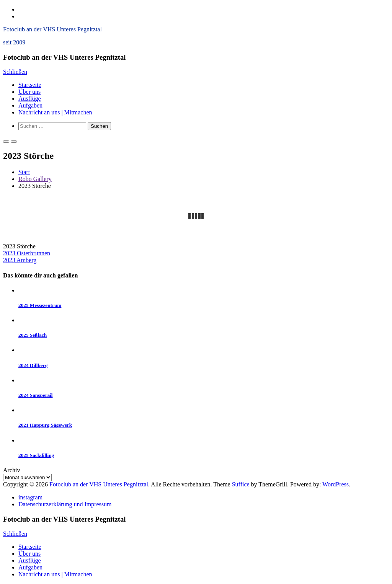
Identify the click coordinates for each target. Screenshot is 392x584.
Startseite (30, 85)
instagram (30, 497)
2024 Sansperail (36, 395)
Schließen (15, 72)
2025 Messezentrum (40, 305)
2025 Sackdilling (36, 455)
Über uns (29, 92)
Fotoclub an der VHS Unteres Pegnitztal (52, 29)
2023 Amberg (20, 260)
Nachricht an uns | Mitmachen (55, 112)
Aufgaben (30, 105)
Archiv (11, 470)
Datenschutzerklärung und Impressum (65, 504)
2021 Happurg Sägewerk (45, 425)
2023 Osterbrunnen (27, 253)
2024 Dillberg (33, 365)
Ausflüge (30, 99)
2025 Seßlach (33, 335)
